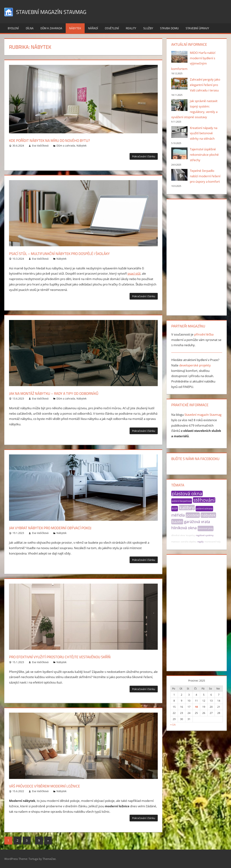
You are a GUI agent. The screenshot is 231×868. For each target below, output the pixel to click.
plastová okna (187, 493)
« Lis (173, 724)
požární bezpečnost (182, 501)
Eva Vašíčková (40, 146)
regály (200, 542)
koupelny (190, 535)
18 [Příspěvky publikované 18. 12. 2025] (196, 707)
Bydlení (13, 28)
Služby (148, 28)
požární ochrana (204, 509)
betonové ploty (206, 528)
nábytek (208, 515)
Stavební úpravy (197, 28)
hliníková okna (184, 528)
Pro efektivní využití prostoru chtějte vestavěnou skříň (79, 656)
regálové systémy (205, 535)
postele (193, 515)
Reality (131, 28)
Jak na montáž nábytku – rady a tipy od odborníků (71, 393)
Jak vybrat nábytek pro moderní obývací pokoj (66, 527)
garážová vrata (197, 522)
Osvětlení (112, 28)
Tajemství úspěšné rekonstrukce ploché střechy (204, 155)
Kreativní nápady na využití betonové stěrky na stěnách (204, 133)
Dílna (30, 28)
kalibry (187, 508)
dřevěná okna (178, 535)
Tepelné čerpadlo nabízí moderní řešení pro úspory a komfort (205, 176)
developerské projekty (195, 365)
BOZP (175, 509)
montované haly (213, 542)
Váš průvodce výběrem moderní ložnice (58, 786)
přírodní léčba (204, 334)
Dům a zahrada (51, 28)
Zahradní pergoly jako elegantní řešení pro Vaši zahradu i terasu (205, 85)
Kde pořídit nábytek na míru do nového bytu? (65, 140)
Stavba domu (169, 28)
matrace (176, 542)
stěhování (204, 500)
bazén (177, 522)
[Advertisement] (197, 257)
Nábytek (75, 28)
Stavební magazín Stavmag (58, 11)
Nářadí (93, 28)
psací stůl (134, 273)
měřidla (178, 515)
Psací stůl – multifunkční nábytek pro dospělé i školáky (79, 253)
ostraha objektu (188, 542)
